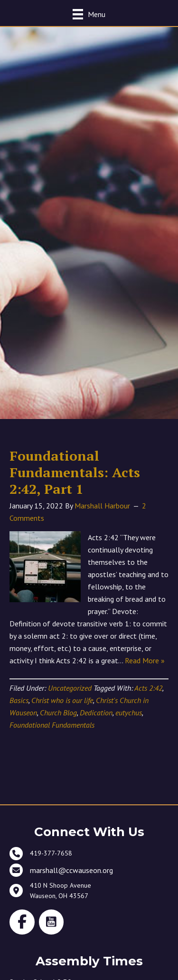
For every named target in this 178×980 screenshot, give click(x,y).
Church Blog (58, 713)
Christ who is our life (62, 700)
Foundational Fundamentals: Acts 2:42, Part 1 (75, 472)
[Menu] (89, 14)
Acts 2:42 (148, 688)
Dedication (96, 713)
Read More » (145, 660)
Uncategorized (70, 688)
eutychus (129, 713)
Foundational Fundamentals (52, 725)
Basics (19, 700)
